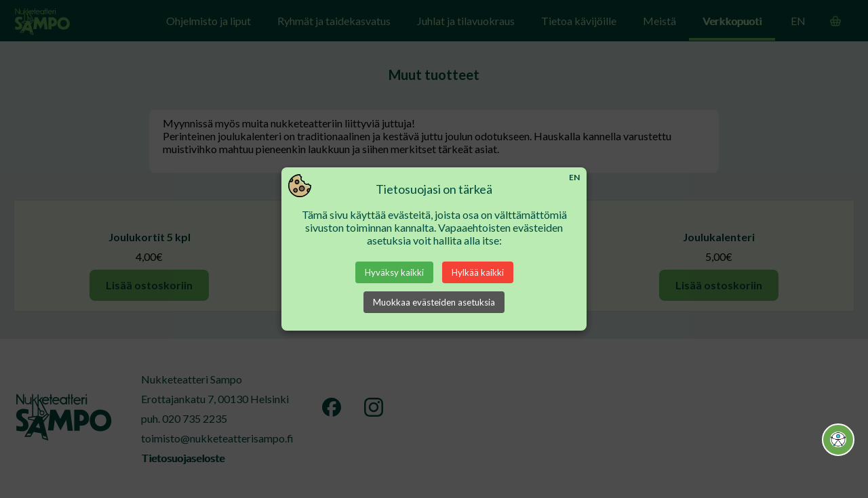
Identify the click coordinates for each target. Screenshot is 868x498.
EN (574, 177)
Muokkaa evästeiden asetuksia (434, 302)
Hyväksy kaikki (394, 272)
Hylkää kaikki (478, 272)
